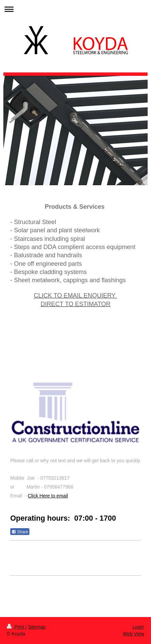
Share (20, 532)
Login (138, 627)
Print (16, 627)
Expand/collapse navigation (75, 9)
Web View (133, 634)
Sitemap (37, 627)
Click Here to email (48, 496)
